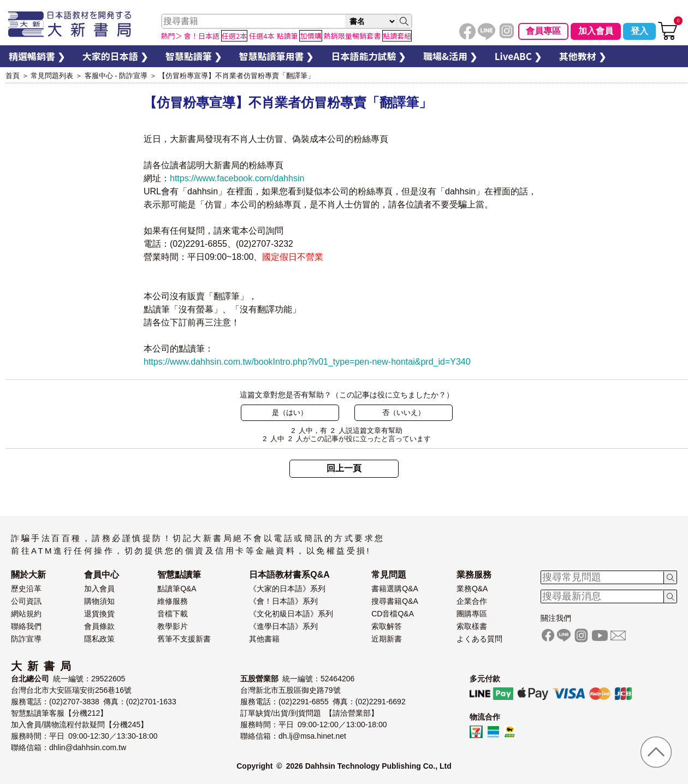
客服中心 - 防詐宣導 (116, 76)
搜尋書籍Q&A (395, 601)
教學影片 (173, 626)
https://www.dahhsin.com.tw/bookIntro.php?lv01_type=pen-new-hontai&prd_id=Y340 (307, 362)
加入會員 (596, 31)
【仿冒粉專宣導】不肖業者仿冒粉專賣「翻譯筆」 (236, 76)
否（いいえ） (404, 412)
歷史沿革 (26, 589)
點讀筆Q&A (177, 589)
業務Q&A (472, 589)
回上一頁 (344, 468)
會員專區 (543, 31)
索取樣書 (472, 626)
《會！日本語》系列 (283, 601)
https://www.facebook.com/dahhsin (237, 178)
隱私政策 (99, 639)
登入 (639, 31)
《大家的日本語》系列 (287, 589)
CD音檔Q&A (393, 614)
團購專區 (472, 614)
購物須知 (99, 601)
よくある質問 (479, 639)
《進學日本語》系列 (283, 626)
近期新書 (387, 639)
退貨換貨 (99, 614)
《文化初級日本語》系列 (291, 614)
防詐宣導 (26, 639)
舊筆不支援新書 (184, 639)
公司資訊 (26, 601)
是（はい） (290, 412)
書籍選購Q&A (395, 589)
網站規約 (26, 614)
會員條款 (99, 626)
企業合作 (472, 601)
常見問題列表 (52, 76)
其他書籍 (264, 639)
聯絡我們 (26, 626)
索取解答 (387, 626)
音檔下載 (173, 614)
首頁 (13, 76)
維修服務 (173, 601)
